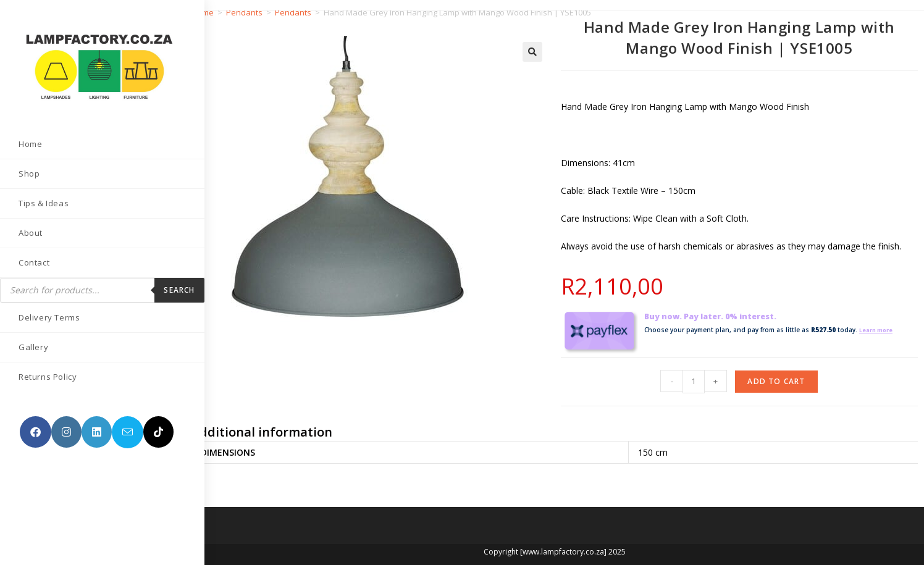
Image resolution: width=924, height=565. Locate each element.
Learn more (879, 330)
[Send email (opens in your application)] (128, 424)
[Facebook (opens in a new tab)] (36, 424)
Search (161, 282)
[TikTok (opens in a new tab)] (35, 456)
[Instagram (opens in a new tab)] (66, 424)
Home (203, 12)
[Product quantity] (694, 382)
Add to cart (776, 381)
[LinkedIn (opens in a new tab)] (97, 424)
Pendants (244, 12)
